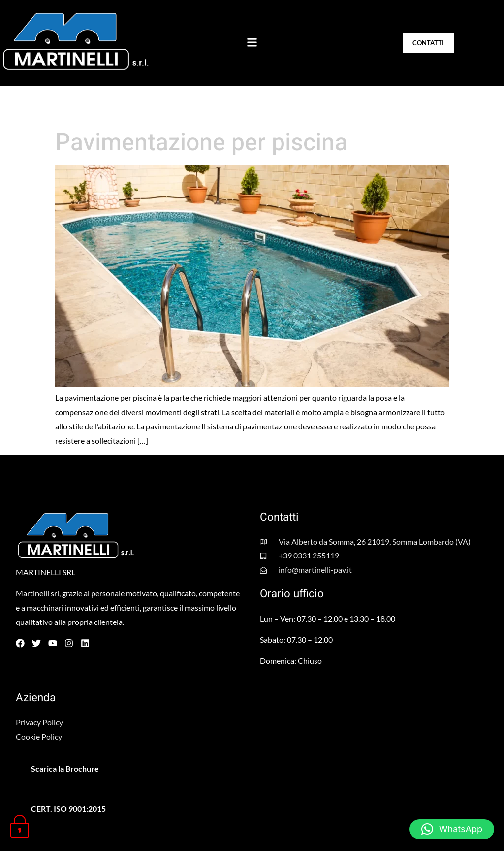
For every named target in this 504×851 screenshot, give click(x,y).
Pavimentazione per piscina (201, 143)
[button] (252, 43)
